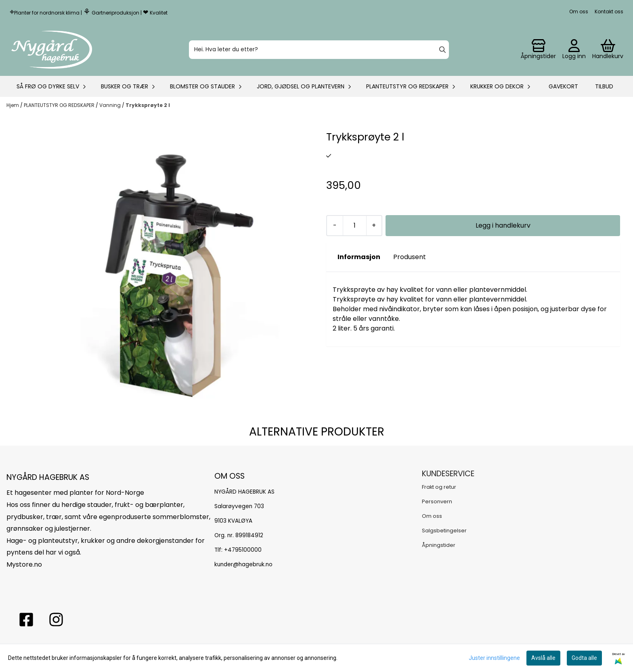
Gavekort (563, 86)
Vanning (111, 105)
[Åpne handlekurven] (608, 50)
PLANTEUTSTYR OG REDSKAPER (60, 105)
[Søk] (319, 50)
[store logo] (52, 50)
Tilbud (604, 86)
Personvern (437, 501)
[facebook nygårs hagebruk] (26, 620)
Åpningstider (439, 545)
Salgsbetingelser (444, 531)
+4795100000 (243, 550)
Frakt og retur (439, 487)
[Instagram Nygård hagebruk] (56, 620)
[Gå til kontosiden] (538, 50)
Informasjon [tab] (359, 257)
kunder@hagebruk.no (243, 564)
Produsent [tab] (410, 257)
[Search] (442, 50)
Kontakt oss (609, 12)
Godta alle (584, 658)
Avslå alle (543, 658)
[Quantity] (354, 226)
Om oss (579, 12)
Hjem (13, 105)
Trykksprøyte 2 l (148, 105)
